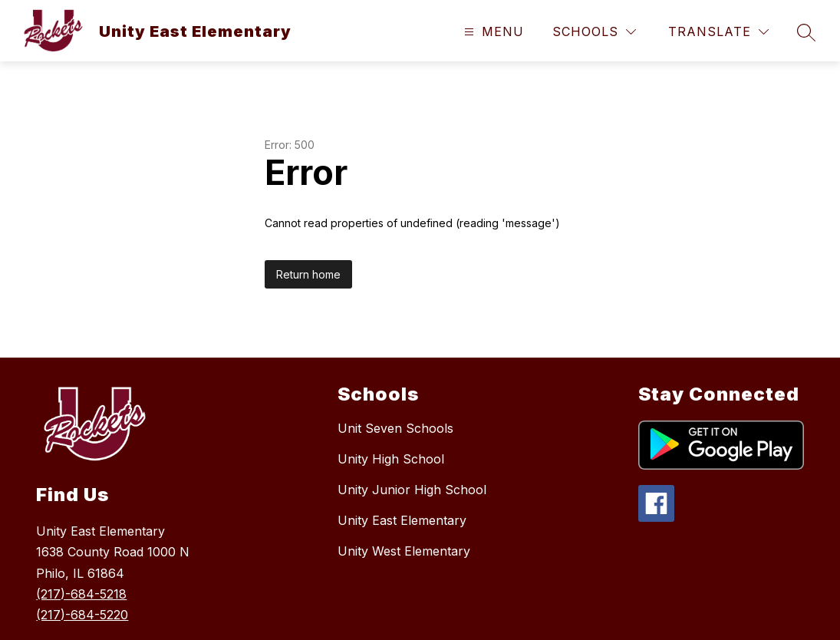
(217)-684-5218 (81, 594)
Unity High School (391, 459)
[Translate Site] (718, 32)
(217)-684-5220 (82, 615)
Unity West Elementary (404, 551)
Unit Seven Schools (395, 428)
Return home (308, 274)
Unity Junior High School (412, 490)
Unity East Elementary (402, 520)
